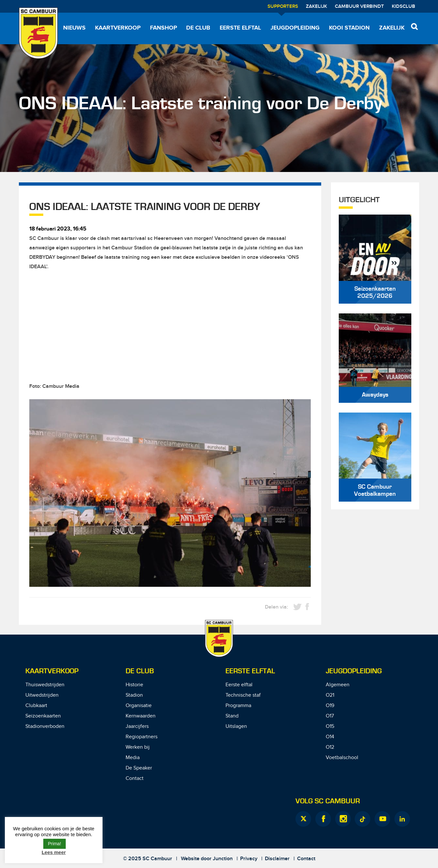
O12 (330, 747)
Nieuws (74, 28)
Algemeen (338, 685)
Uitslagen (236, 726)
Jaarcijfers (137, 726)
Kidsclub (404, 7)
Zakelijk (316, 7)
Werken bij (138, 747)
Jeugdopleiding (295, 28)
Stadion (134, 695)
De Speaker (139, 768)
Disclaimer (277, 859)
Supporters (283, 7)
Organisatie (139, 706)
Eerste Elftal (250, 671)
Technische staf (243, 695)
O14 (330, 737)
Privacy (249, 859)
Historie (134, 685)
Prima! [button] (54, 844)
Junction (223, 859)
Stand (232, 716)
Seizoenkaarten (43, 716)
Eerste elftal (240, 28)
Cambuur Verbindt (359, 7)
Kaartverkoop (118, 28)
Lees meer (54, 852)
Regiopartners (142, 737)
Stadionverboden (45, 726)
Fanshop (164, 28)
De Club (198, 28)
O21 (330, 695)
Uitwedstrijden (42, 695)
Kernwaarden (141, 716)
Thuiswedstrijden (45, 685)
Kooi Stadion (349, 28)
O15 (330, 726)
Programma (238, 706)
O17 (330, 716)
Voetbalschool (342, 758)
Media (133, 758)
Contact (135, 778)
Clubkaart (36, 706)
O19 (330, 706)
